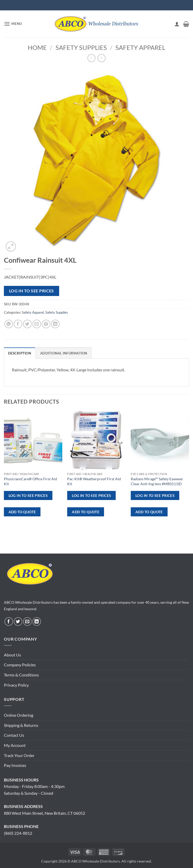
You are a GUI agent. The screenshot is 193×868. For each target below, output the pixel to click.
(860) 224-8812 (18, 833)
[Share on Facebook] (18, 324)
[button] (13, 24)
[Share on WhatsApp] (9, 324)
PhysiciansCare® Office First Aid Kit (30, 481)
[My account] (177, 24)
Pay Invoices (15, 765)
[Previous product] (102, 58)
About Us (12, 655)
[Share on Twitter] (27, 324)
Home (37, 47)
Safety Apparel (140, 47)
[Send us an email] (27, 622)
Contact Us (14, 735)
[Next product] (91, 58)
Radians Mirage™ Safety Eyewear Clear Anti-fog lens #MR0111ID (157, 481)
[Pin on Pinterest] (46, 324)
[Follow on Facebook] (9, 622)
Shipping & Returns (21, 725)
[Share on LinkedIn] (55, 324)
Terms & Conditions (21, 675)
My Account (15, 745)
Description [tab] (20, 353)
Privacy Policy (16, 685)
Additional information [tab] (64, 353)
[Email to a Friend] (37, 324)
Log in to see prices (32, 291)
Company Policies (20, 665)
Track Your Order (19, 755)
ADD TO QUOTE (22, 512)
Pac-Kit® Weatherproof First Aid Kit (94, 481)
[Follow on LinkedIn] (37, 622)
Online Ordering (19, 715)
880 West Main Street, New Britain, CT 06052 (44, 813)
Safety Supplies (81, 47)
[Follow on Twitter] (18, 622)
